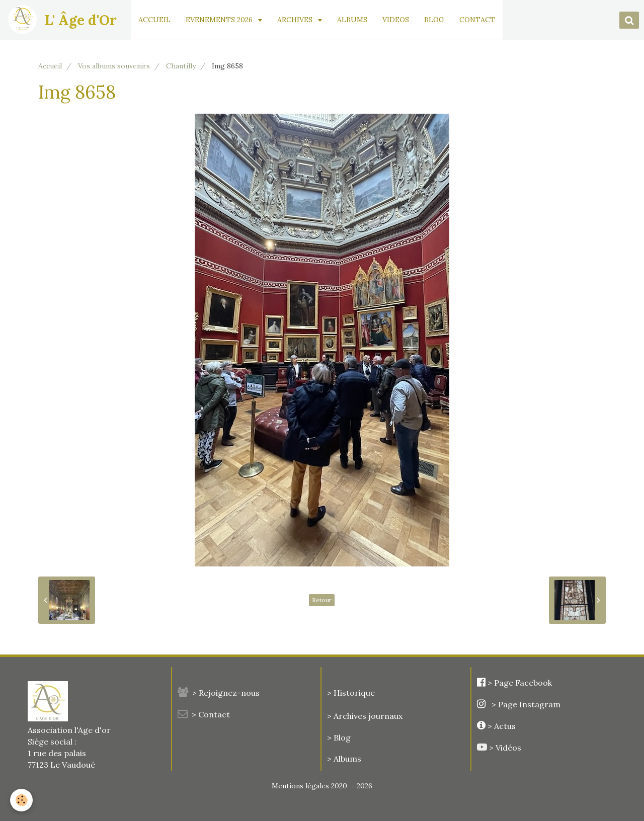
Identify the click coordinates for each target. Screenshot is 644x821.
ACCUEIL (155, 20)
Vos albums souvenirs (114, 66)
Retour (322, 600)
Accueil (50, 66)
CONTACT (478, 20)
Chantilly (181, 66)
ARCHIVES (296, 20)
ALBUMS (353, 20)
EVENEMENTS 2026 (221, 20)
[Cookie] (21, 800)
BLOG (435, 20)
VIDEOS (396, 20)
